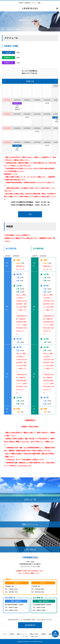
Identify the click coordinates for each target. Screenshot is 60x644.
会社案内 (12, 634)
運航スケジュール (22, 634)
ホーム (5, 634)
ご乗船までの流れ (34, 634)
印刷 (30, 214)
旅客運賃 (44, 634)
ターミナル (25, 636)
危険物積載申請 (30, 625)
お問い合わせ (34, 636)
